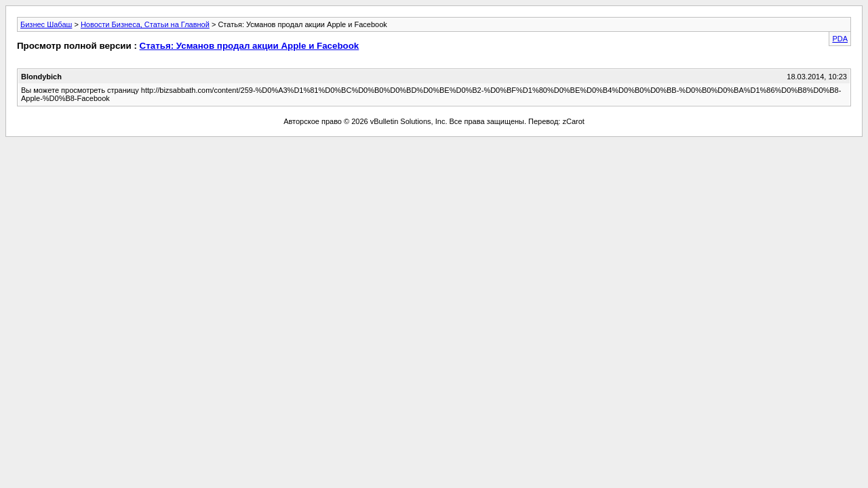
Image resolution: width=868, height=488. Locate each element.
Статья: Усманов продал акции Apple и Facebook (250, 46)
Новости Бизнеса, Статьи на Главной (145, 24)
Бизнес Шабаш (46, 24)
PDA (840, 39)
